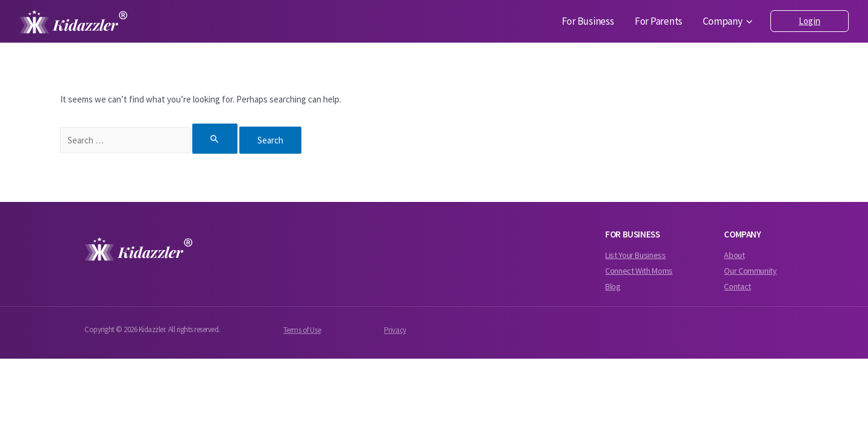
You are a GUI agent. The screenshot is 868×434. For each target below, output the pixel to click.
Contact (737, 286)
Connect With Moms (639, 271)
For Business (600, 21)
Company (731, 21)
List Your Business (635, 255)
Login (810, 21)
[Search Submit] (215, 139)
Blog (613, 286)
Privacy (395, 330)
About (734, 255)
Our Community (750, 271)
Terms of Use (302, 330)
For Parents (666, 21)
